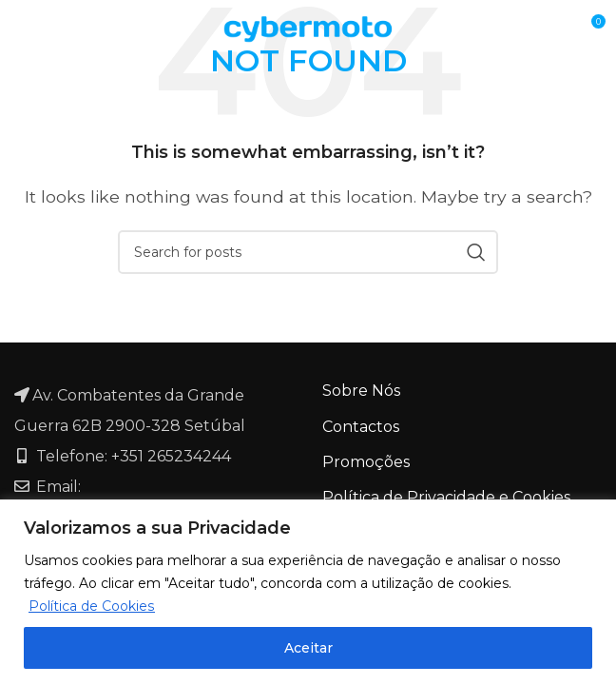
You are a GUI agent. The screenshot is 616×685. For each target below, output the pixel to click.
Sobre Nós (361, 391)
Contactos (361, 427)
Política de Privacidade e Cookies (446, 497)
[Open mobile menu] (50, 29)
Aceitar (308, 648)
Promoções (366, 462)
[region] (308, 592)
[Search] (308, 252)
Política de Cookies (91, 606)
